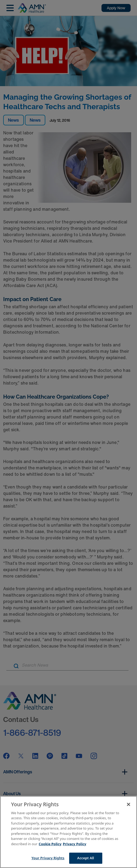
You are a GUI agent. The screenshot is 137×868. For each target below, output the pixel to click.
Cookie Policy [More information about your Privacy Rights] (50, 844)
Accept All (86, 858)
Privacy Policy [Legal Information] (75, 844)
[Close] (129, 804)
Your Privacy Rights (48, 858)
